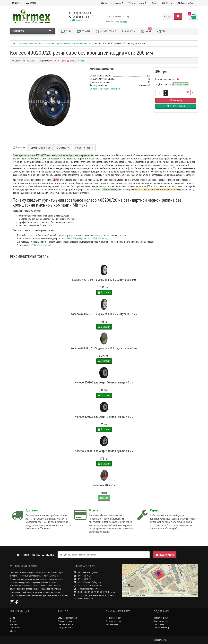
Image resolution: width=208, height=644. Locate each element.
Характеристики (40, 148)
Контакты (14, 624)
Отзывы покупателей (67, 618)
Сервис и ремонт (106, 31)
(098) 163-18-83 (82, 579)
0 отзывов (80, 61)
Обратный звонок (41, 245)
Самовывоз (15, 628)
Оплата (31, 3)
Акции (146, 31)
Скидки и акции (65, 621)
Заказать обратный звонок (88, 586)
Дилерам (129, 31)
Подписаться (165, 555)
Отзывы (83, 31)
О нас (66, 31)
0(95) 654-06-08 (100, 239)
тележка (124, 21)
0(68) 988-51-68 (69, 239)
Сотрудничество (65, 628)
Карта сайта (159, 624)
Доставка (17, 3)
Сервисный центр (161, 628)
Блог (162, 31)
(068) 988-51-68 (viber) (86, 573)
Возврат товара (161, 621)
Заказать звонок (80, 20)
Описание (19, 147)
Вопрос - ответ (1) (84, 148)
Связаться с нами (161, 618)
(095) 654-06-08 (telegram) (87, 582)
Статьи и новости (66, 624)
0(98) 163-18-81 (84, 239)
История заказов (113, 621)
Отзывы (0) (63, 148)
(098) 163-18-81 (80, 17)
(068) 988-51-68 (80, 13)
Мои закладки (112, 624)
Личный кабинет (113, 618)
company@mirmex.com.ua (87, 589)
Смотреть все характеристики (105, 89)
